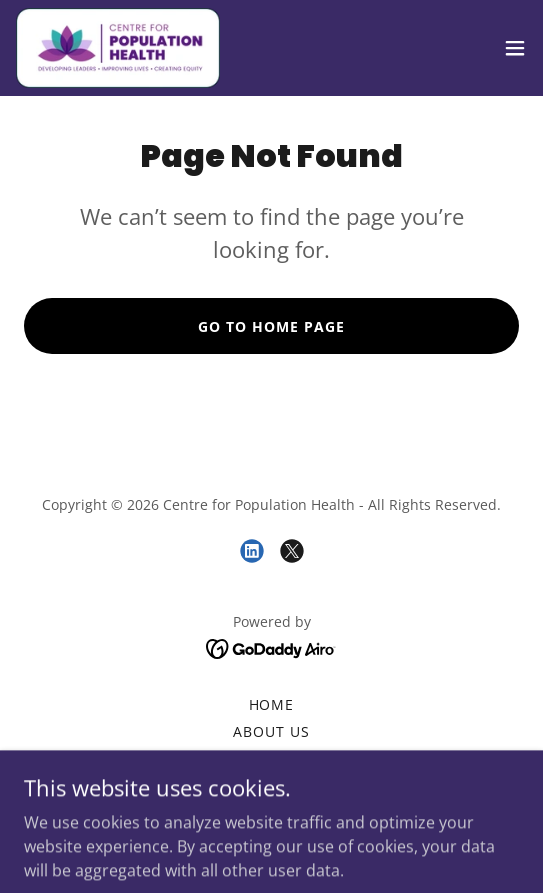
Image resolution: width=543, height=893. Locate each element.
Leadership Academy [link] (271, 785)
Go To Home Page (271, 326)
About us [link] (271, 731)
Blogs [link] (272, 758)
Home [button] (272, 704)
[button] (515, 48)
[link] (118, 48)
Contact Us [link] (271, 812)
